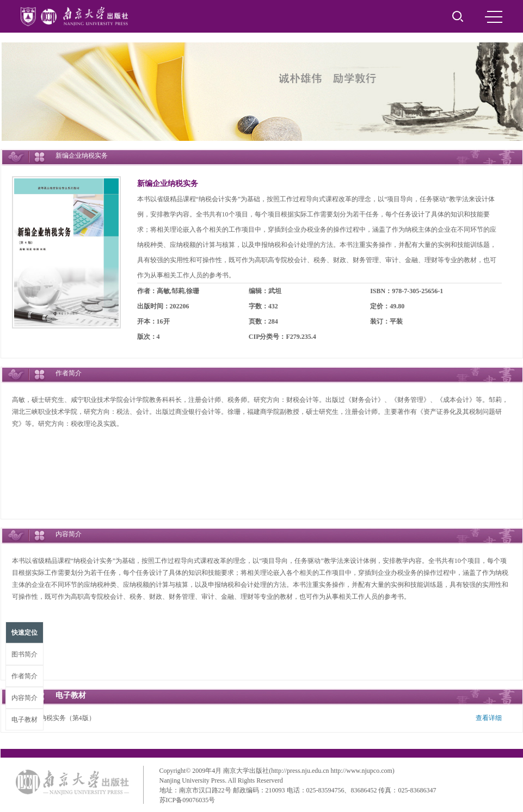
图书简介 (24, 654)
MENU (494, 17)
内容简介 (24, 698)
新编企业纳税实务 (168, 184)
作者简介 (24, 676)
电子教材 (24, 720)
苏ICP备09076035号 (187, 800)
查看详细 (489, 718)
